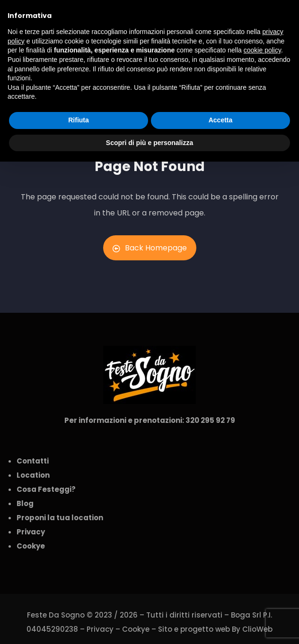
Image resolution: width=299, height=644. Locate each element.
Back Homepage (150, 248)
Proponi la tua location (60, 518)
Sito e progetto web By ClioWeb (215, 629)
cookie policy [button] (262, 50)
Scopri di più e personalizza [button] (149, 143)
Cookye (136, 629)
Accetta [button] (221, 120)
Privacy (100, 629)
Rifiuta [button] (79, 120)
